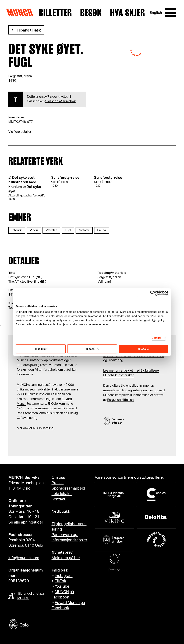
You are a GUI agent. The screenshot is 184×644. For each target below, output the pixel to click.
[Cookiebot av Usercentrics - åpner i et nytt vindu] (153, 293)
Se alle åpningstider (26, 522)
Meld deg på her (66, 558)
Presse (58, 483)
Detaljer (157, 338)
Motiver (84, 230)
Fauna (102, 230)
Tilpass (92, 349)
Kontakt (59, 499)
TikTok (60, 581)
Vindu (34, 230)
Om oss (58, 477)
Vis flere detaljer (20, 132)
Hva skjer (127, 13)
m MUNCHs (33, 428)
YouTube (62, 586)
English (156, 13)
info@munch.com (24, 558)
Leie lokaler (62, 494)
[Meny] (170, 13)
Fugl (68, 230)
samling (48, 428)
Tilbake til (29, 30)
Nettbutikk (61, 511)
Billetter (55, 13)
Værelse (51, 230)
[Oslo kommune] (35, 625)
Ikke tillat (41, 349)
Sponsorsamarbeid (68, 488)
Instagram (64, 576)
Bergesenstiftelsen (120, 400)
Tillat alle (143, 349)
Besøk (91, 13)
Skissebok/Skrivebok (60, 101)
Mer (20, 428)
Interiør (17, 230)
